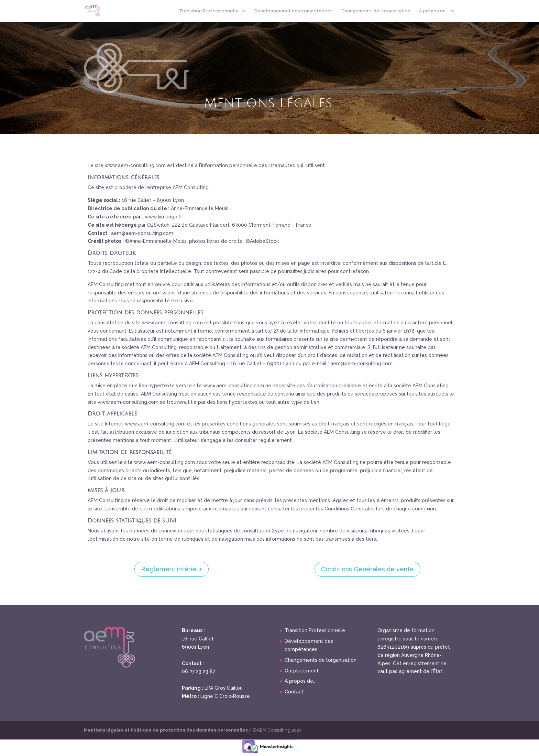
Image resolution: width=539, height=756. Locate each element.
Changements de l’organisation (376, 11)
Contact (294, 692)
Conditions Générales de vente (367, 569)
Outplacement (302, 671)
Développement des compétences (294, 11)
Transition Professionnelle (209, 11)
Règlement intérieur (172, 569)
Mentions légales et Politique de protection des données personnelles (166, 730)
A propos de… (434, 11)
